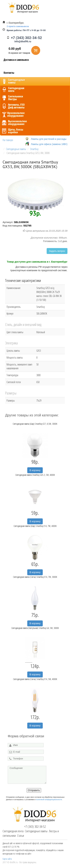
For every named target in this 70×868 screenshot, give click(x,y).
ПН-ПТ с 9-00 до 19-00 (26, 30)
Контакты (9, 73)
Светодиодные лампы (36, 831)
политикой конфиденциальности (49, 800)
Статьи (21, 836)
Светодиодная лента (13, 831)
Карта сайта (7, 859)
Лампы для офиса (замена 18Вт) (49, 144)
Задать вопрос (57, 251)
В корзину (35, 470)
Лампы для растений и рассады (49, 139)
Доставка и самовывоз (16, 60)
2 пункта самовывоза (18, 26)
